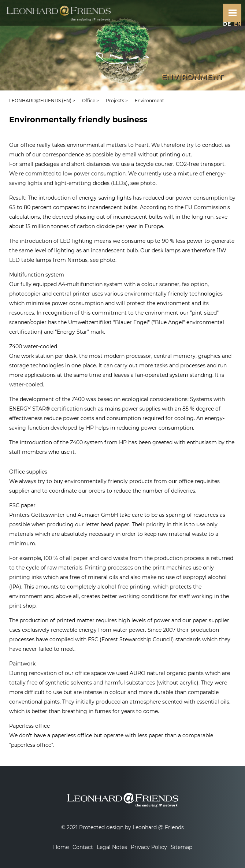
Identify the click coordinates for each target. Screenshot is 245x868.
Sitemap (181, 847)
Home (61, 847)
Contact (83, 847)
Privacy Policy (149, 847)
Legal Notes (112, 847)
